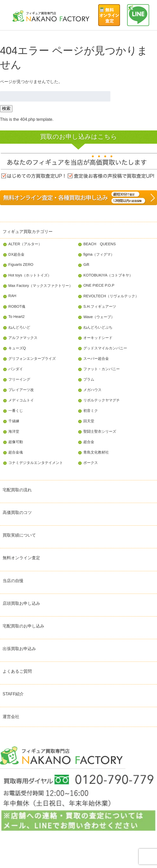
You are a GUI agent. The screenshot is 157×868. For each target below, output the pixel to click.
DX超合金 (16, 254)
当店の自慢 (13, 581)
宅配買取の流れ (17, 490)
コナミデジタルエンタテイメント (36, 463)
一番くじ (16, 411)
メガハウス (92, 390)
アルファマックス (23, 338)
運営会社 (11, 717)
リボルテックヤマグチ (102, 400)
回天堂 (89, 421)
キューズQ (17, 348)
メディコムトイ (21, 400)
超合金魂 (16, 452)
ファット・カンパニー (102, 369)
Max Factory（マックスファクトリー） (40, 286)
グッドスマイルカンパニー (105, 348)
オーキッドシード (98, 338)
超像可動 (16, 442)
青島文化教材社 (96, 452)
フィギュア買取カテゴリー (28, 232)
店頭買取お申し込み (21, 603)
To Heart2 (16, 317)
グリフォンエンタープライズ (32, 358)
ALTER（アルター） (25, 244)
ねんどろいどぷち (98, 327)
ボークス (91, 463)
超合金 (89, 442)
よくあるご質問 (17, 671)
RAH (12, 296)
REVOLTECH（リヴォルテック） (111, 296)
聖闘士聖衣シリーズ (100, 431)
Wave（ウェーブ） (99, 317)
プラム (89, 379)
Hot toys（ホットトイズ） (30, 275)
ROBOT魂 (17, 306)
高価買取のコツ (17, 512)
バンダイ (16, 369)
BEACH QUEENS (99, 244)
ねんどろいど (19, 327)
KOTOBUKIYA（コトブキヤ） (108, 275)
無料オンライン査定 (21, 558)
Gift (86, 265)
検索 (6, 108)
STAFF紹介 (13, 694)
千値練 (14, 421)
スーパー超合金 (96, 358)
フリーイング (19, 379)
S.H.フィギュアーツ (100, 306)
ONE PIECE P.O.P (99, 285)
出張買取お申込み (19, 649)
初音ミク (91, 411)
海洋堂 (14, 431)
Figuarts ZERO (21, 265)
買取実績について (19, 535)
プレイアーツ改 (21, 390)
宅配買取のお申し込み (23, 626)
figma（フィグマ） (99, 254)
